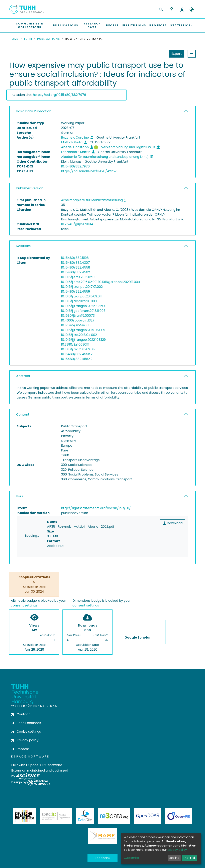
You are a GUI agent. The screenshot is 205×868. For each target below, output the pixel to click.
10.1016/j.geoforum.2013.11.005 (83, 311)
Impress (20, 749)
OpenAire (179, 816)
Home (14, 39)
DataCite (85, 816)
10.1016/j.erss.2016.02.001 (79, 277)
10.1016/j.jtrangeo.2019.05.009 (83, 330)
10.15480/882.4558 (76, 267)
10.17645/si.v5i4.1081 (76, 325)
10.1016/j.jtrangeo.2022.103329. (84, 340)
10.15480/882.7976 (75, 166)
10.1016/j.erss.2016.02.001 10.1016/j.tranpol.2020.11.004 (101, 282)
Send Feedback (26, 723)
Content (23, 414)
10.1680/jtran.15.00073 (78, 316)
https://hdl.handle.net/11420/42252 (89, 171)
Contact (21, 714)
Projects (158, 25)
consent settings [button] (24, 606)
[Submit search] (161, 9)
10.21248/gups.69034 (77, 224)
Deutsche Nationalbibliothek (25, 816)
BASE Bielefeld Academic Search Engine (102, 836)
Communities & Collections (30, 25)
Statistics (175, 54)
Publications (66, 25)
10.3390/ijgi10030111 (75, 344)
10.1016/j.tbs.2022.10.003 (79, 301)
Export (157, 54)
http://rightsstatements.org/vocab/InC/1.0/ (96, 508)
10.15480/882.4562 (75, 272)
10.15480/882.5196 (75, 258)
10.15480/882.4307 (75, 263)
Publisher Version (30, 188)
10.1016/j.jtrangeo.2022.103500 (84, 306)
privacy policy (177, 850)
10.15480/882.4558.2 (77, 354)
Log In (182, 9)
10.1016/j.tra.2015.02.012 (78, 349)
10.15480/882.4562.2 (77, 359)
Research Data (92, 25)
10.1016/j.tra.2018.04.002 (79, 335)
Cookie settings (26, 732)
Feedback (103, 858)
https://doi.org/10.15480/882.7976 (59, 95)
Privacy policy (25, 740)
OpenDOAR (148, 816)
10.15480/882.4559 (75, 292)
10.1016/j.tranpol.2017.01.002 (82, 287)
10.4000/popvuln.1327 (78, 320)
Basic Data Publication (34, 111)
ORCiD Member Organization (56, 816)
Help (172, 9)
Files (20, 496)
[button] (191, 10)
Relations (23, 246)
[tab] (102, 111)
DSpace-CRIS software (44, 765)
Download (173, 523)
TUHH (28, 39)
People (112, 25)
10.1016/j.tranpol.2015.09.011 (81, 296)
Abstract (23, 376)
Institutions (134, 25)
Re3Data (114, 816)
